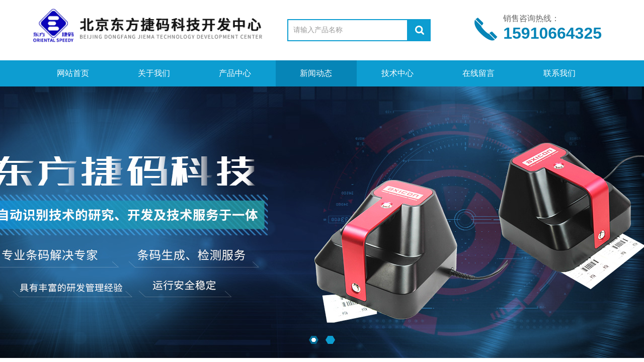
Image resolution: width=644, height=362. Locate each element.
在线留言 (478, 73)
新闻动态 (316, 73)
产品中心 (235, 73)
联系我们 (559, 73)
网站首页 (73, 73)
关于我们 (154, 73)
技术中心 (397, 73)
